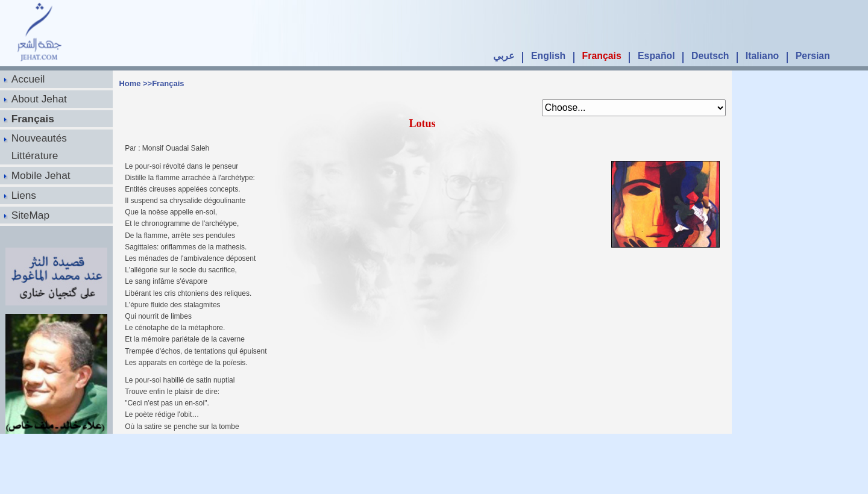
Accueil (28, 79)
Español (656, 56)
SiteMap (30, 215)
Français (602, 56)
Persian (813, 56)
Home (130, 83)
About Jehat (39, 99)
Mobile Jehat (41, 175)
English (548, 56)
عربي (504, 56)
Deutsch (710, 56)
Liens (24, 195)
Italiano (762, 56)
